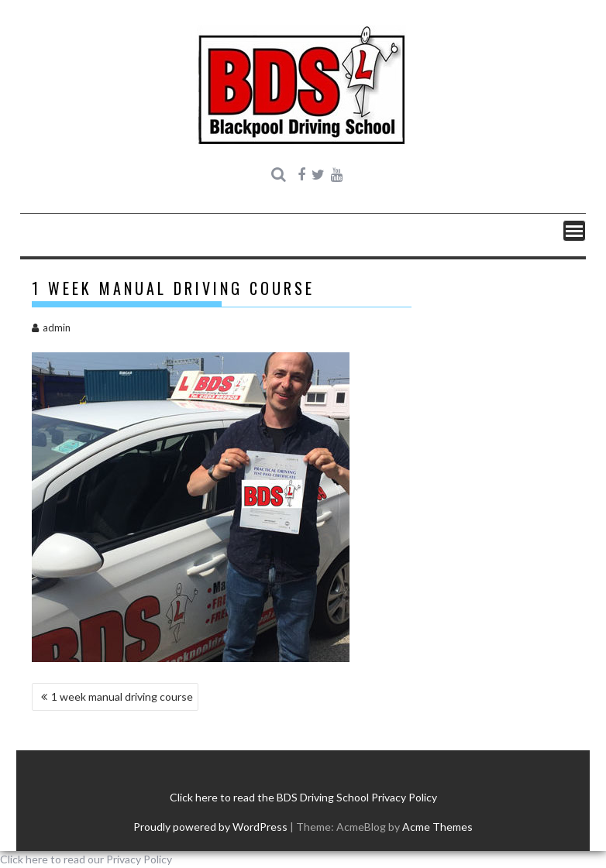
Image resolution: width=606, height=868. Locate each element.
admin (51, 328)
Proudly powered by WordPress (210, 827)
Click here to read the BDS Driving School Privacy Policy (303, 797)
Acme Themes (437, 827)
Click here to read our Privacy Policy (86, 859)
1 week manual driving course (122, 696)
